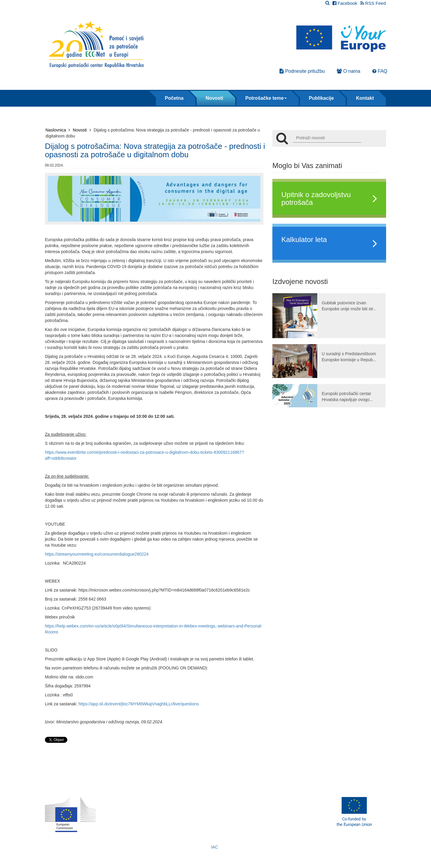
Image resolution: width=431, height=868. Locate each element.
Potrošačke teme (266, 98)
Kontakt (365, 98)
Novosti (214, 98)
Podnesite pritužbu (302, 71)
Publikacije (321, 98)
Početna (174, 98)
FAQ (380, 71)
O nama (348, 71)
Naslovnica (58, 130)
